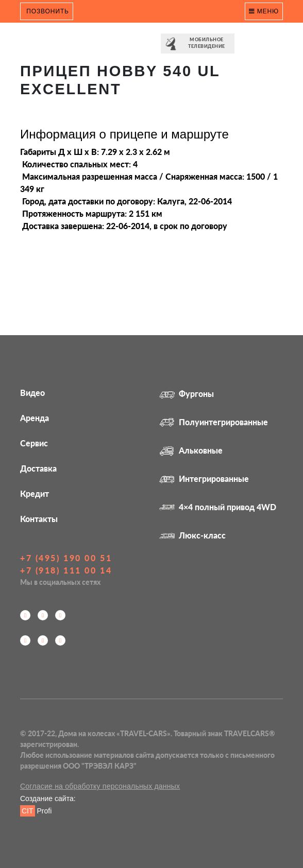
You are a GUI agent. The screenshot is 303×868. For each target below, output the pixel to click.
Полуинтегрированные (214, 422)
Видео (32, 393)
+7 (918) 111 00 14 (66, 570)
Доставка (38, 468)
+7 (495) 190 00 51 (66, 558)
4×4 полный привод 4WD (218, 507)
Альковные (191, 450)
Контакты (39, 519)
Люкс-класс (192, 535)
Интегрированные (204, 479)
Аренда (35, 418)
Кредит (35, 493)
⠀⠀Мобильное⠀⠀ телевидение (198, 44)
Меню (264, 11)
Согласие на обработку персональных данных (100, 786)
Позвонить (47, 11)
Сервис (34, 443)
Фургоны (187, 394)
